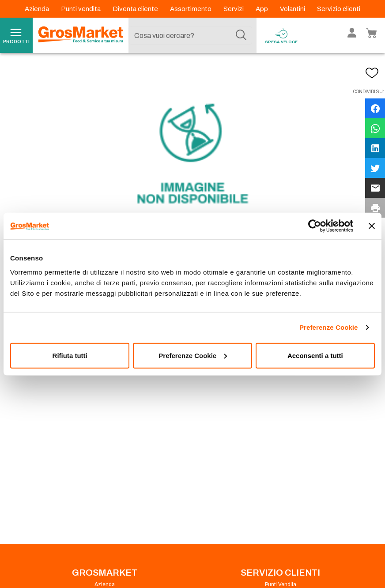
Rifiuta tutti (70, 355)
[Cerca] (241, 35)
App (262, 9)
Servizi (234, 9)
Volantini (293, 9)
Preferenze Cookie (329, 327)
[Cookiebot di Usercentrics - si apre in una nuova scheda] (315, 226)
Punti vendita (81, 9)
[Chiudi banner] (372, 226)
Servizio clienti (339, 9)
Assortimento (191, 9)
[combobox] (191, 35)
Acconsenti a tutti (315, 355)
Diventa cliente (136, 9)
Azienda (38, 9)
